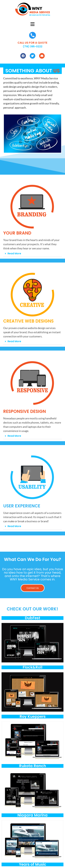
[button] (33, 24)
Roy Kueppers (33, 716)
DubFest (32, 618)
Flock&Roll (32, 667)
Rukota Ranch (32, 766)
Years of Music (33, 864)
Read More (14, 253)
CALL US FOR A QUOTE (32, 43)
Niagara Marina (32, 815)
